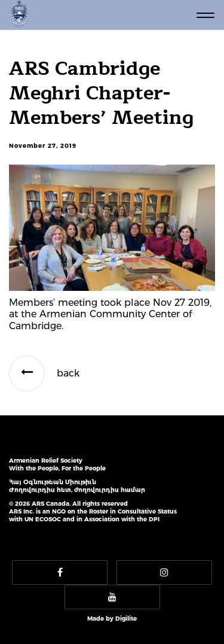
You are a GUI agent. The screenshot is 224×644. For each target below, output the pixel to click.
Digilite (126, 619)
